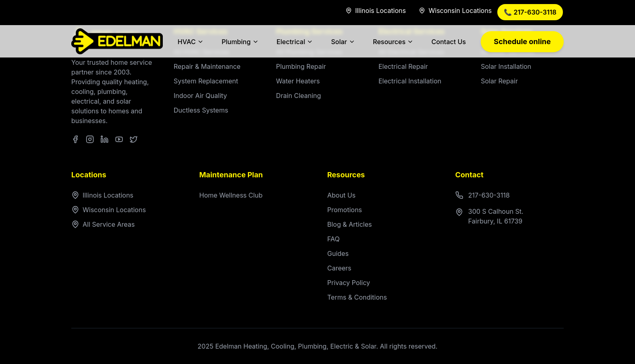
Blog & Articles (349, 224)
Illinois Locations (102, 195)
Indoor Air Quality (200, 96)
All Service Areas (103, 224)
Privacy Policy (349, 283)
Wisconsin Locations (109, 210)
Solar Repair (499, 81)
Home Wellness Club (231, 195)
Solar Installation (506, 66)
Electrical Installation (410, 81)
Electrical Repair (403, 66)
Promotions (345, 210)
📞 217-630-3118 (530, 12)
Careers (339, 268)
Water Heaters (298, 81)
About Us (341, 195)
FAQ (333, 239)
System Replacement (206, 81)
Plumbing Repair (301, 66)
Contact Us (449, 42)
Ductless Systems (201, 110)
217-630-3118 (483, 195)
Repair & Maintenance (207, 66)
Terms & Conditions (357, 297)
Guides (338, 253)
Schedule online (522, 42)
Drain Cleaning (299, 96)
